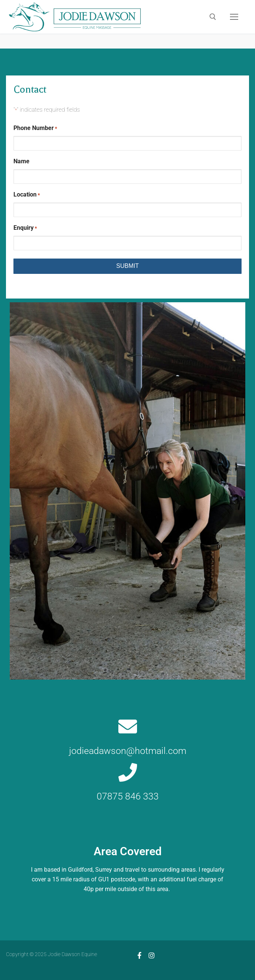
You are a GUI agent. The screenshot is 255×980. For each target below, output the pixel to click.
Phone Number (35, 128)
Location (27, 195)
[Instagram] (152, 955)
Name (21, 161)
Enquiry (25, 228)
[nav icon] (234, 17)
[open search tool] (213, 17)
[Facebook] (140, 955)
